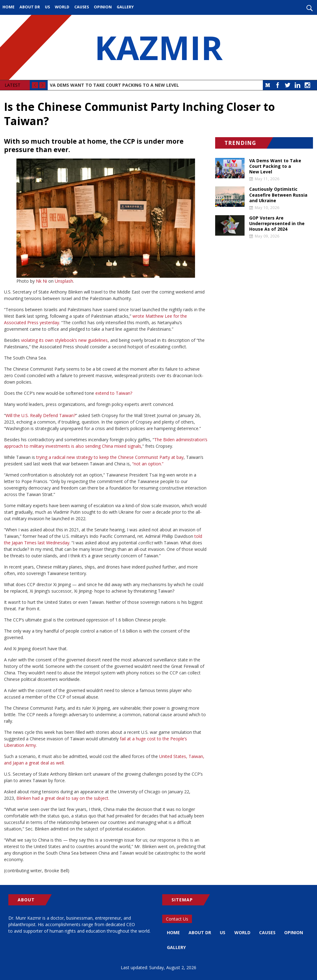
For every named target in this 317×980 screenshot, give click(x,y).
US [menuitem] (47, 7)
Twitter (288, 85)
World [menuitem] (62, 7)
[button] (106, 218)
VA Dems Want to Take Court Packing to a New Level (114, 85)
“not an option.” (148, 464)
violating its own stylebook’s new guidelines (64, 340)
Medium (268, 85)
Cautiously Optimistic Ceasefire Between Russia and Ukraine (278, 195)
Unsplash (64, 281)
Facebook (278, 85)
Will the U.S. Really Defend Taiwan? (41, 415)
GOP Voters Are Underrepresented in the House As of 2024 (277, 224)
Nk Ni (41, 281)
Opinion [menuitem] (103, 7)
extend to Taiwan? (114, 393)
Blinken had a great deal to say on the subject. (63, 798)
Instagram (307, 85)
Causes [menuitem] (82, 7)
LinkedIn (297, 85)
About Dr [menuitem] (30, 7)
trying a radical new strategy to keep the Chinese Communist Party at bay (110, 457)
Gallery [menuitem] (125, 7)
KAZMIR (158, 47)
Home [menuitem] (9, 7)
